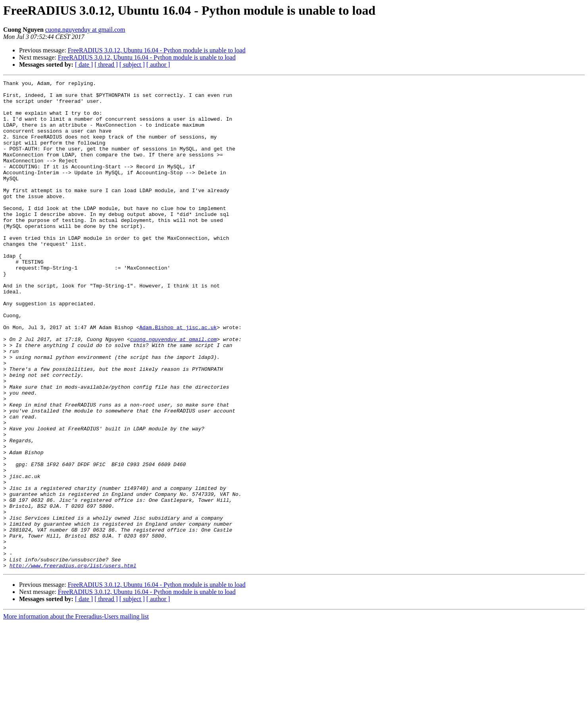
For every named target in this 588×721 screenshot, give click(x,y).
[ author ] (158, 65)
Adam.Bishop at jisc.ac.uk (178, 377)
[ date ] (84, 65)
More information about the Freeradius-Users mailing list (76, 714)
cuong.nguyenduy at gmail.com (85, 30)
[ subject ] (132, 65)
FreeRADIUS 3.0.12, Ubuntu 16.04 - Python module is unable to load (157, 50)
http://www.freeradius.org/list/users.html (73, 663)
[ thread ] (106, 65)
